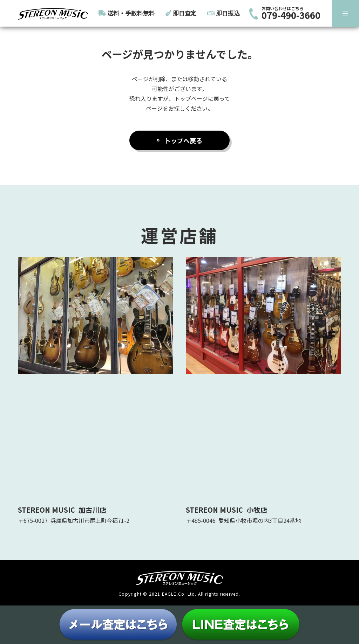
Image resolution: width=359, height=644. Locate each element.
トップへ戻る (183, 140)
